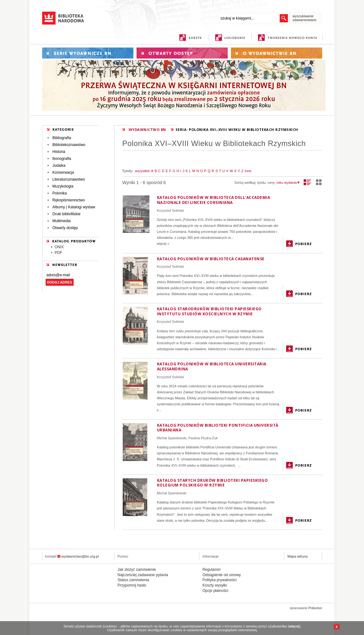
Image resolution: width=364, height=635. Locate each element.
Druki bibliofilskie (67, 214)
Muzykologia (63, 186)
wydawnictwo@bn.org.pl (80, 556)
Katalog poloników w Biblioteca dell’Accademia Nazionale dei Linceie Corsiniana (214, 200)
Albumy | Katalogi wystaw (74, 207)
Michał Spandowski (172, 438)
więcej (294, 626)
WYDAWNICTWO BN (147, 129)
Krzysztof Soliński (171, 211)
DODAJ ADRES (60, 282)
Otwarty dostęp (65, 228)
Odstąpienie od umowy (222, 575)
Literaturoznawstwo (69, 179)
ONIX (59, 247)
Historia (59, 152)
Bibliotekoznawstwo (69, 145)
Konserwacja (63, 172)
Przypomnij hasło (132, 585)
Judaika (59, 166)
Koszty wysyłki (215, 585)
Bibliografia (62, 138)
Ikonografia (62, 159)
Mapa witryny (298, 556)
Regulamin (212, 570)
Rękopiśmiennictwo (69, 200)
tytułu (261, 183)
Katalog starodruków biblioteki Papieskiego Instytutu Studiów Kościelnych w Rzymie (209, 311)
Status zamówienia (134, 580)
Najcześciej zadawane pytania (143, 575)
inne (248, 171)
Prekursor (315, 608)
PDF (59, 253)
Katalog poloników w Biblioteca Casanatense (211, 259)
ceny (271, 183)
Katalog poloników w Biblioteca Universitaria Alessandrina (212, 366)
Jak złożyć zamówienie (137, 570)
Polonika (60, 193)
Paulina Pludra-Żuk (203, 438)
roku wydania (288, 183)
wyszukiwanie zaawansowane (305, 18)
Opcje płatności (216, 591)
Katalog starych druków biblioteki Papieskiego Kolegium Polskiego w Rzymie (213, 483)
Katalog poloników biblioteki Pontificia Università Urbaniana (218, 428)
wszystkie (142, 171)
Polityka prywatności (220, 580)
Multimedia (62, 221)
